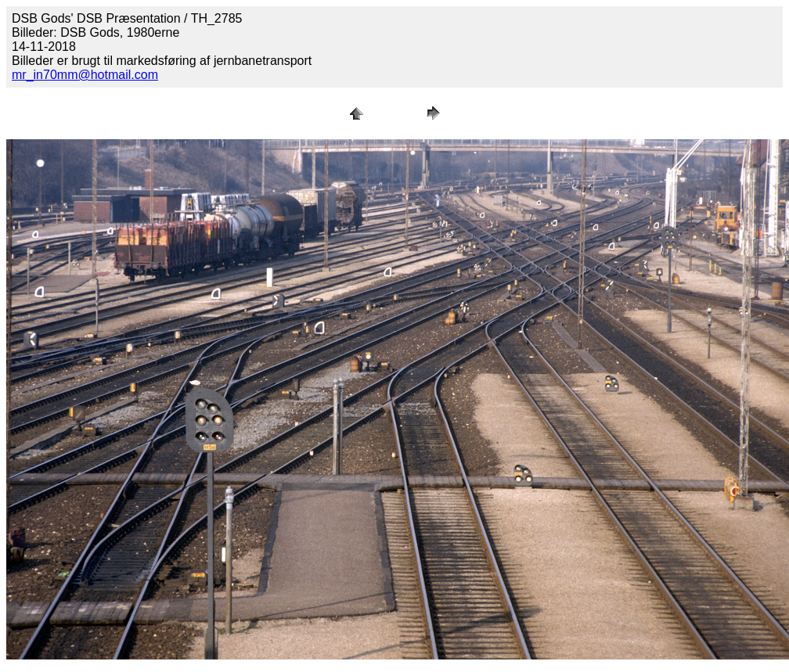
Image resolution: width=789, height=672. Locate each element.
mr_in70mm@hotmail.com (85, 75)
